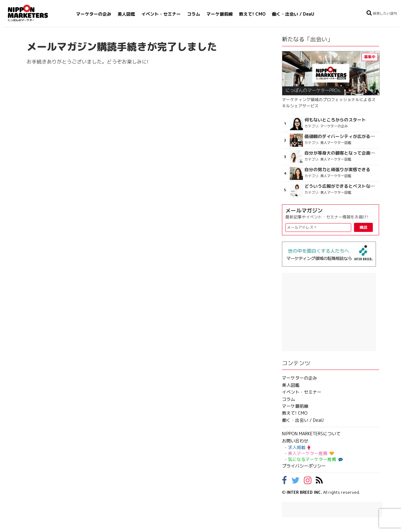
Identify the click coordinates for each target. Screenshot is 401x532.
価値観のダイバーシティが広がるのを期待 (341, 136)
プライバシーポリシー (304, 466)
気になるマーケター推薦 (315, 459)
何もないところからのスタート (335, 120)
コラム (194, 14)
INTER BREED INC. (304, 492)
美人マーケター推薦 (311, 453)
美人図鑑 (126, 14)
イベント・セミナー (161, 14)
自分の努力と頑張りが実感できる (337, 170)
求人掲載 (299, 447)
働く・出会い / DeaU (293, 14)
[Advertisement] (329, 312)
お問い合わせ (295, 441)
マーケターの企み (94, 14)
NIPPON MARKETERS (34, 13)
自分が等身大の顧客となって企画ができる (341, 153)
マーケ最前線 (220, 14)
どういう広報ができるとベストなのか (341, 186)
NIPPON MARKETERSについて (311, 434)
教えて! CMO (252, 14)
